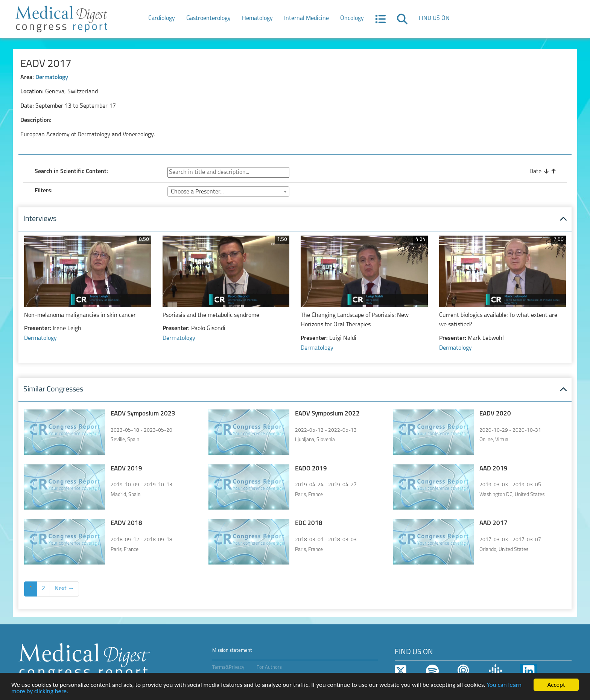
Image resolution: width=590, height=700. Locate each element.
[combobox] (228, 192)
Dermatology (52, 78)
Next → (64, 589)
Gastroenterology (208, 18)
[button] (380, 21)
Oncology (352, 18)
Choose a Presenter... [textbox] (197, 192)
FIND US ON (434, 18)
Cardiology (162, 18)
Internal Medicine (306, 18)
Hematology (257, 18)
